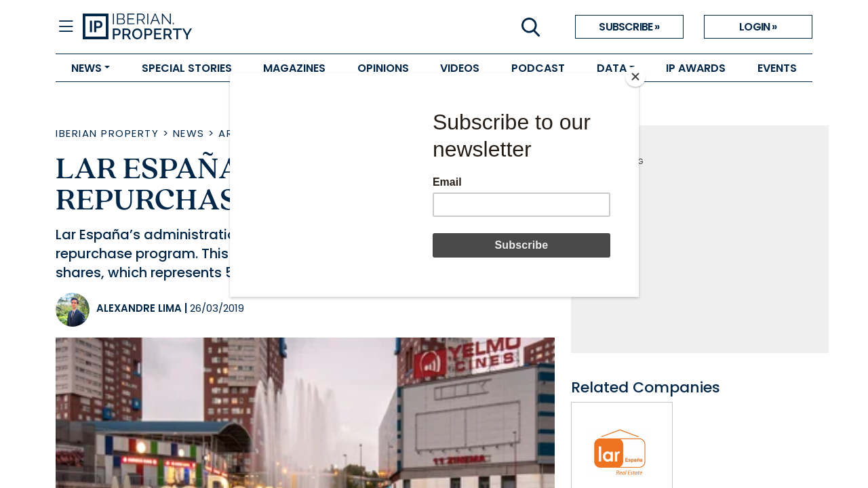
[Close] (635, 77)
